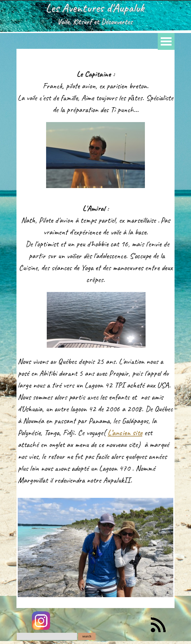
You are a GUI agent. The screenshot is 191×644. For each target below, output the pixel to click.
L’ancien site (125, 433)
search (87, 636)
